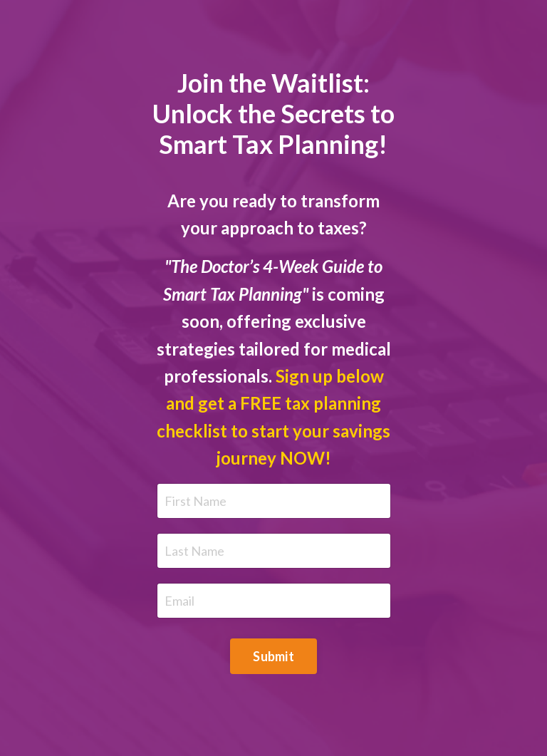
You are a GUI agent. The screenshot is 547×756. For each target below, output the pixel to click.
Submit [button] (273, 656)
